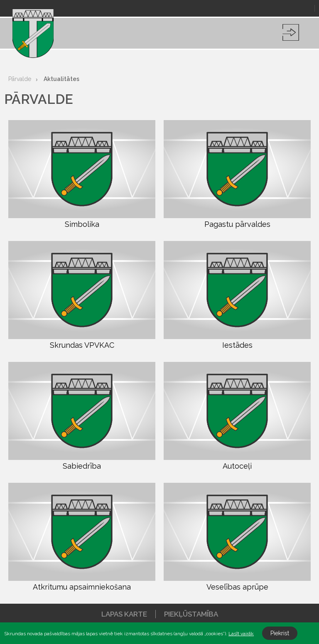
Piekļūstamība (191, 614)
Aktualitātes (61, 79)
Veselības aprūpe (237, 537)
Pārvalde (20, 79)
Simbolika (82, 174)
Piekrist (280, 633)
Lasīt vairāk (241, 634)
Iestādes (237, 295)
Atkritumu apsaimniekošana (82, 537)
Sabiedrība (82, 416)
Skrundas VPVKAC (82, 295)
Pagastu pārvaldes (237, 174)
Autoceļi (237, 416)
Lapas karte (124, 614)
